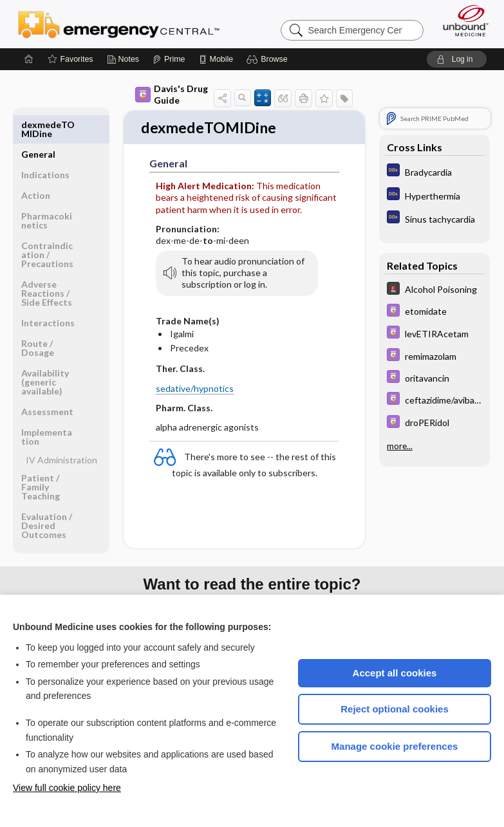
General (38, 125)
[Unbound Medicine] (462, 21)
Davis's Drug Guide (172, 94)
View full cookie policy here (67, 788)
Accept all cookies (395, 673)
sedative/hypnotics (195, 389)
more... (400, 445)
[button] (269, 59)
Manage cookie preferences (395, 746)
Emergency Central (119, 24)
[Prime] (169, 59)
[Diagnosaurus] (434, 172)
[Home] (29, 59)
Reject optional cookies (395, 709)
